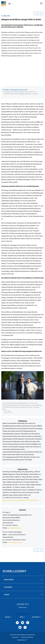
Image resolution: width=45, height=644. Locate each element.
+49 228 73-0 (22, 604)
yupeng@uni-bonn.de (14, 528)
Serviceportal (37, 617)
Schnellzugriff (14, 571)
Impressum (15, 637)
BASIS (23, 617)
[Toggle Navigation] (41, 4)
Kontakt (22, 510)
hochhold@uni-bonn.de (15, 542)
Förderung (23, 421)
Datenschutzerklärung (27, 637)
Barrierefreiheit (22, 640)
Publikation (22, 469)
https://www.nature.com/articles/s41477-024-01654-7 (22, 500)
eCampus (8, 617)
